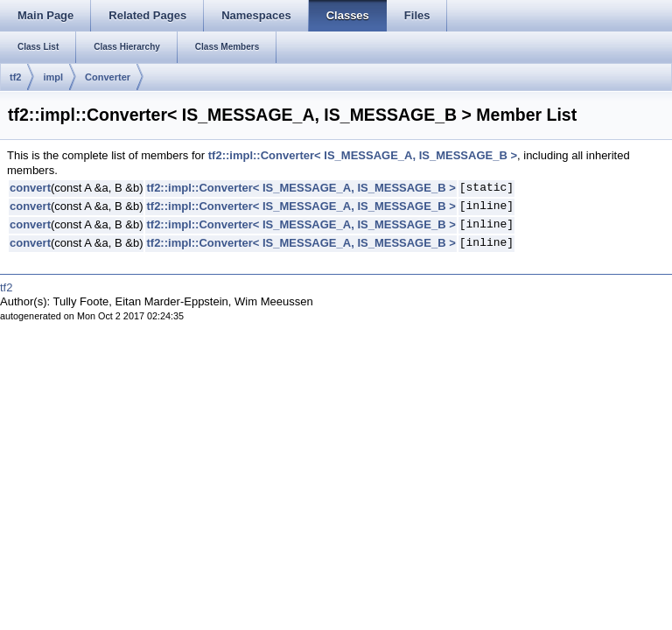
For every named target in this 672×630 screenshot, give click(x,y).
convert (30, 188)
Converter (108, 77)
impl (53, 77)
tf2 (15, 77)
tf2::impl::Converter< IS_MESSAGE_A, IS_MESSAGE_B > (363, 155)
